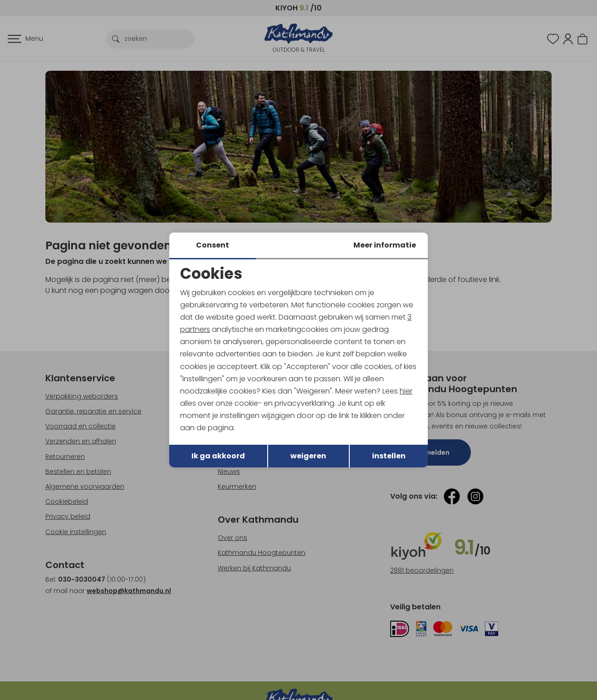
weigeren (308, 456)
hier (406, 391)
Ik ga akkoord (218, 456)
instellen (389, 456)
